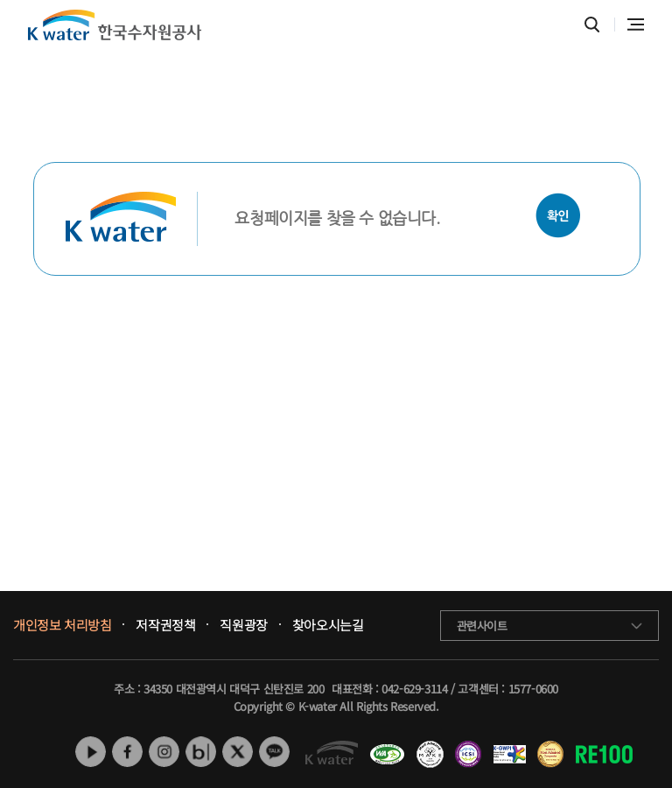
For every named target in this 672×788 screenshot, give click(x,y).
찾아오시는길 (328, 625)
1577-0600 (533, 689)
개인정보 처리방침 (62, 625)
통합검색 (592, 25)
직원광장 (243, 625)
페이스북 (127, 752)
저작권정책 (165, 625)
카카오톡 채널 (274, 752)
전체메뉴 (636, 25)
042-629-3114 (414, 689)
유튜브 (91, 752)
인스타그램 (164, 752)
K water (115, 25)
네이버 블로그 (201, 752)
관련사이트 (482, 626)
